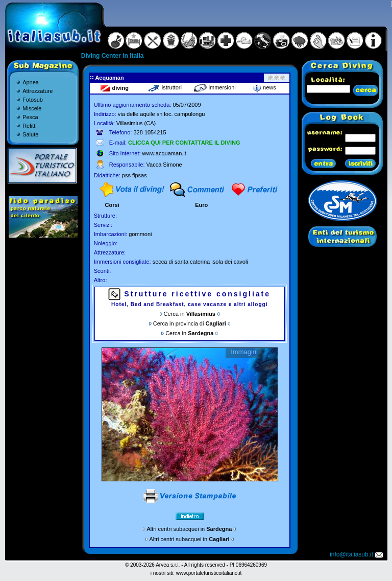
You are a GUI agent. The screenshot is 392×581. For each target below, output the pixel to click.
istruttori (165, 87)
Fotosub (33, 100)
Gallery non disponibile (190, 414)
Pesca (30, 117)
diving (114, 88)
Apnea (31, 82)
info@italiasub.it (357, 554)
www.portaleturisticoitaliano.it (209, 573)
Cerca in (190, 314)
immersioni (215, 87)
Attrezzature (38, 91)
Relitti (30, 126)
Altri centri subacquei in (190, 529)
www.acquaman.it (164, 153)
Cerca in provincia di (190, 323)
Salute (30, 134)
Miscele (32, 108)
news (264, 87)
